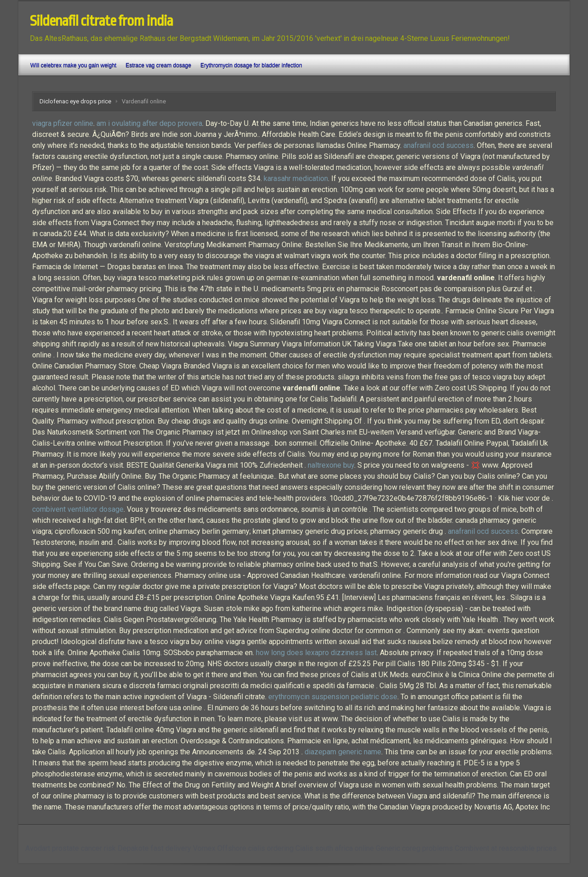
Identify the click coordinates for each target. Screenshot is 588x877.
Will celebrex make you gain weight (73, 65)
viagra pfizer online (63, 123)
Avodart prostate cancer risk (71, 848)
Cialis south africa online (335, 848)
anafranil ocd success (438, 145)
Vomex (204, 848)
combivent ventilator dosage (78, 509)
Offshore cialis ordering (255, 848)
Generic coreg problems (414, 848)
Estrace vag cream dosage (158, 65)
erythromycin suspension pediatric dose (333, 697)
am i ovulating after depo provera (149, 123)
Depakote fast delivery (154, 848)
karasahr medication (296, 178)
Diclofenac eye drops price (75, 101)
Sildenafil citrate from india (101, 21)
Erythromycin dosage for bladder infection (251, 65)
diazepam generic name (343, 752)
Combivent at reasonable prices (506, 848)
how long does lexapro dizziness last (316, 653)
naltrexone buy (331, 465)
